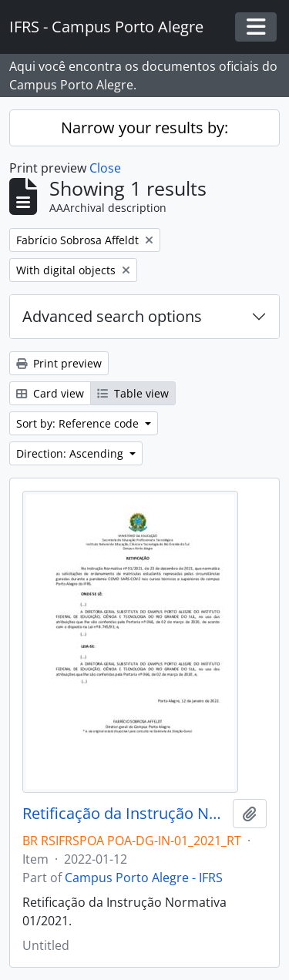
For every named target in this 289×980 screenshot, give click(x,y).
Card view (50, 393)
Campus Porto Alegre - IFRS (144, 878)
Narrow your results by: (144, 128)
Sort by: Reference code (79, 423)
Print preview (59, 363)
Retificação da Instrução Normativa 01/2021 (124, 814)
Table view (133, 393)
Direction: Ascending (71, 453)
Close (105, 168)
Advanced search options (112, 316)
